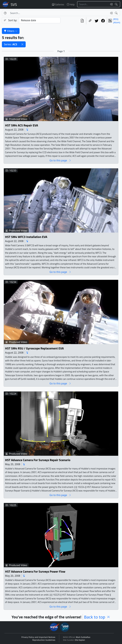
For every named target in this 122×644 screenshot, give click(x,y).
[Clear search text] (111, 4)
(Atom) (117, 22)
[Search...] (93, 4)
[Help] (5, 13)
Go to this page (60, 160)
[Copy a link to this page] (90, 21)
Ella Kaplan (80, 640)
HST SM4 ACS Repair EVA (22, 125)
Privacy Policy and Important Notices (38, 637)
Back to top (97, 617)
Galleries (58, 4)
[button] (22, 44)
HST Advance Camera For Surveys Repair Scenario (38, 460)
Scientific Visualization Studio (14, 4)
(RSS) (116, 19)
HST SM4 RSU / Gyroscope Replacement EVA (34, 348)
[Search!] (117, 4)
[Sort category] (40, 20)
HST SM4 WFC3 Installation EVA (26, 237)
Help (71, 4)
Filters (11, 31)
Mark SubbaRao (83, 637)
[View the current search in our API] (82, 21)
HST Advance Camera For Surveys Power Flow (35, 572)
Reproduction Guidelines (44, 640)
